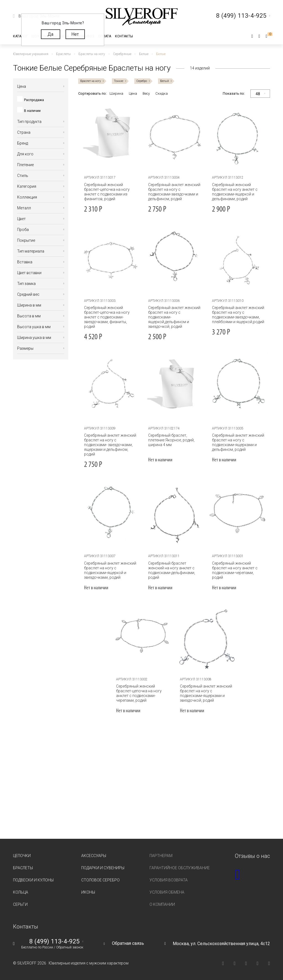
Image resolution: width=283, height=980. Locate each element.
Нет (75, 34)
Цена (133, 93)
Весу (146, 93)
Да (50, 34)
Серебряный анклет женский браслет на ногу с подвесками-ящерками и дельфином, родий (238, 442)
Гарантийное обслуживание (180, 868)
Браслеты (23, 868)
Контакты (124, 36)
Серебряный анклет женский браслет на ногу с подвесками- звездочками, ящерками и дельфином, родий (110, 445)
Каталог (20, 36)
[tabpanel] (174, 137)
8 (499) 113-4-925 (54, 942)
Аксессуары (94, 856)
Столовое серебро (100, 880)
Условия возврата (169, 880)
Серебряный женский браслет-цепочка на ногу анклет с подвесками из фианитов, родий (107, 192)
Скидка (162, 93)
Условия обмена (167, 892)
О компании (162, 904)
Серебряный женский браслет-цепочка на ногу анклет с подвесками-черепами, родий (139, 693)
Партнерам (161, 856)
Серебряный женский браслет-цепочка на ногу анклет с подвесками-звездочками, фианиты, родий (107, 317)
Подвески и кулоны (33, 880)
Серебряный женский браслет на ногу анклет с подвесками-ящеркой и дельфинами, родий (235, 192)
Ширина (116, 93)
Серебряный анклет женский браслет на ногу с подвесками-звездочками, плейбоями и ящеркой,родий (238, 315)
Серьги (20, 904)
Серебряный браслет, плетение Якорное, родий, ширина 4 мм (171, 440)
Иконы (88, 892)
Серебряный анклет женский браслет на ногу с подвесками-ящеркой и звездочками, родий (110, 570)
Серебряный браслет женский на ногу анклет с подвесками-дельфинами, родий (172, 570)
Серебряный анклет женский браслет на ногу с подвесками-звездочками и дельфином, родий (174, 192)
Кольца (21, 892)
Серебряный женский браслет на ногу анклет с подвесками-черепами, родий (235, 570)
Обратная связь (128, 943)
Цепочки (22, 856)
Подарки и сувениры (103, 868)
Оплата (105, 36)
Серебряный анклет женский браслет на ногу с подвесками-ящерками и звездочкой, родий (206, 693)
